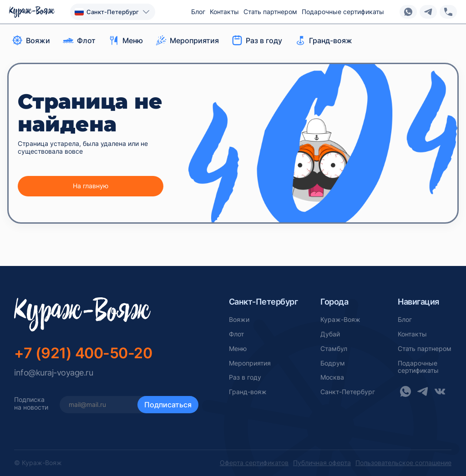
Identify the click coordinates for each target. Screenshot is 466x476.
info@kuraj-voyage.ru (53, 373)
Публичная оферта (322, 463)
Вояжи (239, 320)
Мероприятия (250, 363)
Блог (198, 12)
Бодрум (333, 363)
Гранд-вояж (248, 392)
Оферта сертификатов (254, 463)
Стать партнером (270, 12)
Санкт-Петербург (348, 392)
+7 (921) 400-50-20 (83, 353)
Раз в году (245, 377)
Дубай (330, 334)
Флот (236, 334)
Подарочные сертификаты (343, 12)
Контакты (224, 12)
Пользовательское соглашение (403, 463)
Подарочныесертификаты (418, 367)
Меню (238, 349)
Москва (332, 377)
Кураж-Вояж (340, 320)
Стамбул (334, 349)
